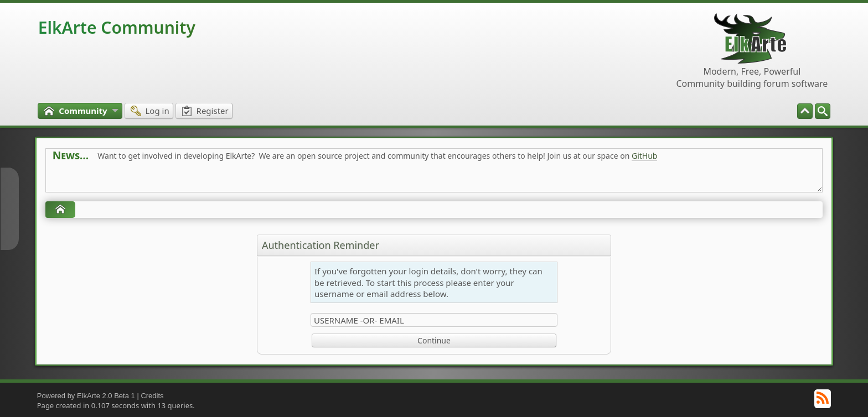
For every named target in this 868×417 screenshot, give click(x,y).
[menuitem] (823, 111)
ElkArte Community (117, 27)
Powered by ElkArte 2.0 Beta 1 (86, 396)
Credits (152, 396)
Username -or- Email (359, 320)
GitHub (645, 156)
